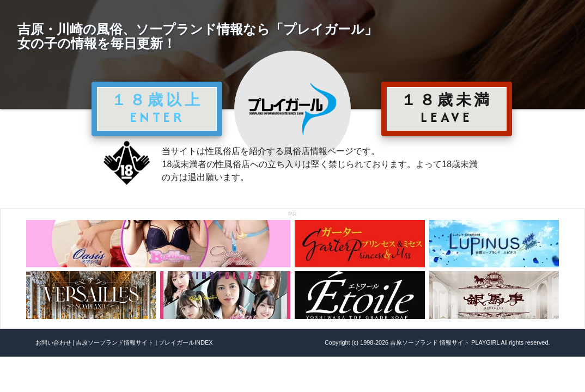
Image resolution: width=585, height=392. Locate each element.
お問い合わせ (53, 342)
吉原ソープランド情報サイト (115, 342)
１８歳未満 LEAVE (447, 108)
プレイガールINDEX (185, 342)
